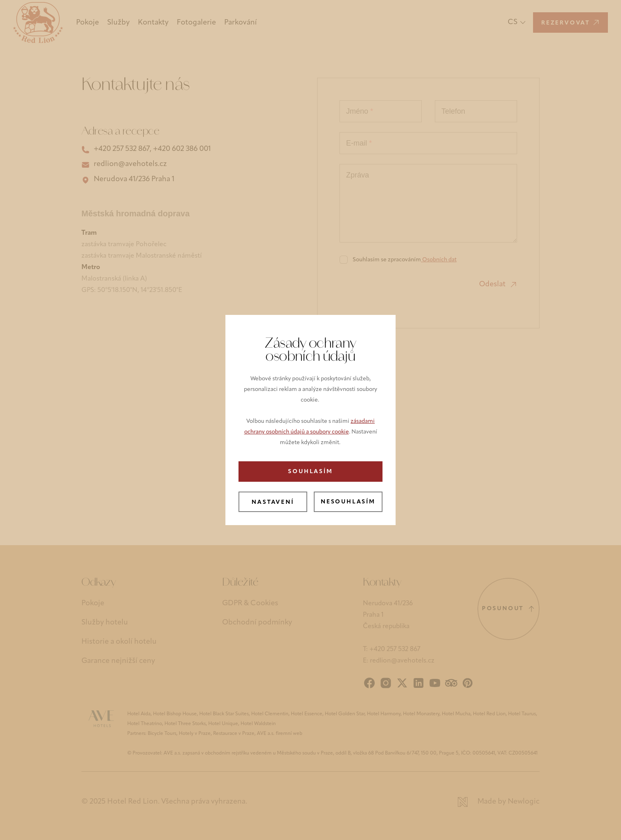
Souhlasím (310, 472)
